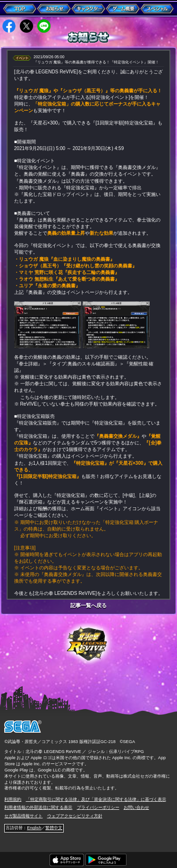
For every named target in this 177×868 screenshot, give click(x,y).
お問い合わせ (136, 807)
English (34, 828)
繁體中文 (54, 828)
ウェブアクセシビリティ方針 (75, 816)
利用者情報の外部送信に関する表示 (38, 807)
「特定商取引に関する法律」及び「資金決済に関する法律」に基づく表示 (96, 799)
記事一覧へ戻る (88, 606)
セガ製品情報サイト (23, 816)
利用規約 (13, 799)
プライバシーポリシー (98, 807)
